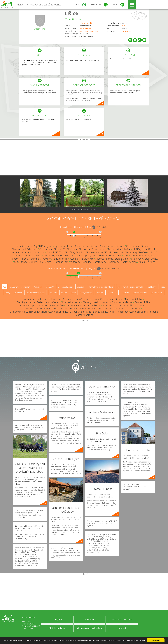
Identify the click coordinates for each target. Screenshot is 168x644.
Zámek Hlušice (142, 302)
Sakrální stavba (157, 293)
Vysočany (75, 262)
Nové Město (115, 256)
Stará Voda (137, 259)
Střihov (23, 262)
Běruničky (32, 246)
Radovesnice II (60, 259)
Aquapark (38, 287)
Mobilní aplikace (57, 628)
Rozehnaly (75, 259)
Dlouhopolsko (99, 249)
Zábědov (87, 262)
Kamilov (29, 252)
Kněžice (60, 252)
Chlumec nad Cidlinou (87, 246)
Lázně (74, 293)
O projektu (57, 619)
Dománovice (115, 249)
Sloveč (110, 259)
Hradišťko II (149, 249)
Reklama (90, 619)
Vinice (48, 262)
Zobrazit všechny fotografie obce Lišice (84, 209)
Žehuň (142, 262)
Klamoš (50, 252)
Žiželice (151, 262)
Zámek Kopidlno (85, 315)
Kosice (90, 252)
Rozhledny (151, 287)
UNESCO (50, 287)
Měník (47, 256)
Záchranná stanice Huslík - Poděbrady (108, 312)
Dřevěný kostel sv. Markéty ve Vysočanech (38, 302)
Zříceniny (18, 293)
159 (123, 26)
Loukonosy (132, 252)
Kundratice (111, 252)
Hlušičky (137, 249)
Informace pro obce (122, 619)
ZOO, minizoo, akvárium (20, 287)
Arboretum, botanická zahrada (130, 287)
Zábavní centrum (140, 293)
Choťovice (72, 249)
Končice (81, 252)
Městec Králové (60, 256)
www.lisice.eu (127, 31)
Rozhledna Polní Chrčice (51, 305)
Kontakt (122, 628)
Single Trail (113, 293)
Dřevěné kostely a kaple (36, 293)
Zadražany (114, 262)
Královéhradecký (86, 23)
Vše (5, 287)
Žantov (125, 262)
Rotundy (53, 293)
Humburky (17, 252)
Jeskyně (64, 293)
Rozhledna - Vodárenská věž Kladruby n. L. (125, 305)
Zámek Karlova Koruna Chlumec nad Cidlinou (48, 299)
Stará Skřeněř (122, 259)
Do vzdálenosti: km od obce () (72, 268)
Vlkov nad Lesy (61, 262)
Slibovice (100, 259)
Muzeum (125, 293)
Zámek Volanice (78, 312)
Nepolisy (87, 256)
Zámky (7, 293)
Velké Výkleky (36, 262)
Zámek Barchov (74, 305)
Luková (16, 256)
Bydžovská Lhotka (64, 246)
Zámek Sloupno (28, 305)
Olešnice (150, 256)
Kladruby (40, 252)
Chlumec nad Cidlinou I (112, 246)
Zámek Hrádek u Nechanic (144, 312)
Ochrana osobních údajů (89, 628)
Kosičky (99, 252)
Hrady (162, 287)
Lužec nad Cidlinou (32, 256)
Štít (16, 262)
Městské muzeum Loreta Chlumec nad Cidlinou (98, 299)
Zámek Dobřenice (59, 312)
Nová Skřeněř (100, 256)
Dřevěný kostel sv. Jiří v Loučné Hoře (29, 312)
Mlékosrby (75, 256)
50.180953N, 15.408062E (89, 31)
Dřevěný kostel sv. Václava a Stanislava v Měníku (108, 302)
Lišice (71, 13)
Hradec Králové (85, 28)
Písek (25, 259)
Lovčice (143, 252)
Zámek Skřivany (92, 305)
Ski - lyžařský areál (65, 287)
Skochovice (88, 259)
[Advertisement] (84, 158)
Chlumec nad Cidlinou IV (52, 249)
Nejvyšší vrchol (86, 293)
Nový (126, 256)
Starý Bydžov (151, 259)
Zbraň (134, 262)
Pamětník (15, 259)
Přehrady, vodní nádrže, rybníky (101, 287)
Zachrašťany (100, 262)
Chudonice (84, 249)
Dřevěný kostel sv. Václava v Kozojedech (120, 309)
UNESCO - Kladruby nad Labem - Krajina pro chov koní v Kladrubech (62, 309)
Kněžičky (71, 252)
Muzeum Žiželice (134, 299)
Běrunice (20, 246)
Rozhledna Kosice (71, 302)
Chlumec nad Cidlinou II (139, 246)
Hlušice (127, 249)
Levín (121, 252)
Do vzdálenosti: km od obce (75, 227)
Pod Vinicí (35, 259)
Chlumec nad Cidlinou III (25, 249)
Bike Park (100, 293)
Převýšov (46, 259)
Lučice (152, 252)
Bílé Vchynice (46, 246)
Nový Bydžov (137, 256)
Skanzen (80, 287)
